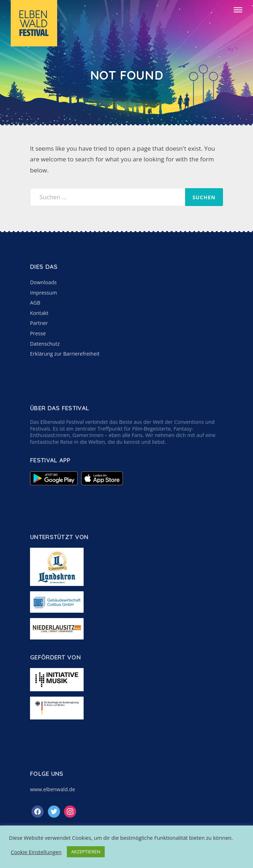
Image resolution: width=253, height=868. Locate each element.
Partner (39, 323)
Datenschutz (45, 344)
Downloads (43, 282)
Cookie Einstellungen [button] (36, 852)
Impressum (43, 293)
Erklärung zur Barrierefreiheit (65, 354)
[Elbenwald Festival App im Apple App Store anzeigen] (102, 483)
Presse (38, 333)
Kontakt (39, 313)
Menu (238, 10)
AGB (35, 303)
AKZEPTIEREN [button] (86, 852)
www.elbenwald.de (53, 789)
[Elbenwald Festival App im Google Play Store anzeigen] (54, 483)
